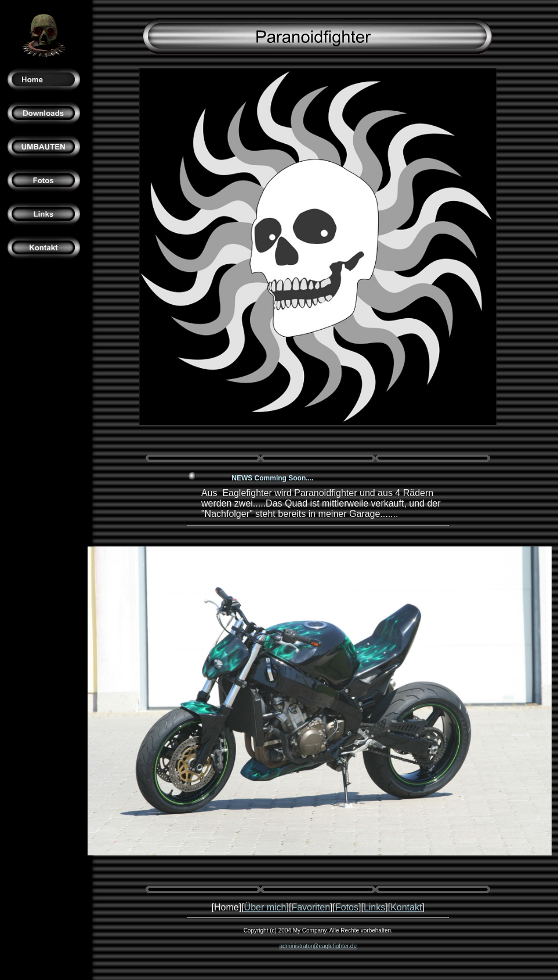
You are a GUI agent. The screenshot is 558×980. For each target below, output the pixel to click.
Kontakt (406, 907)
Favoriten (311, 907)
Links (374, 907)
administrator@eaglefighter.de (318, 946)
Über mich (265, 907)
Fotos (347, 907)
